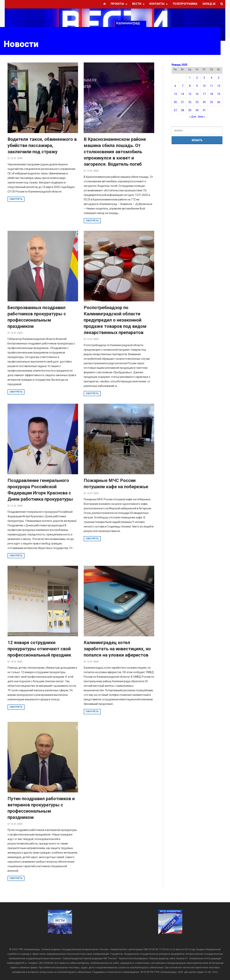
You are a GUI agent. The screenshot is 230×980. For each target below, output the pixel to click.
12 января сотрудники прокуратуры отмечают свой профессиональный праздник (39, 649)
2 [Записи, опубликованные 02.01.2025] (197, 78)
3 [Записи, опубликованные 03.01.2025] (204, 78)
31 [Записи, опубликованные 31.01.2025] (204, 110)
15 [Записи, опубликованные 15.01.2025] (190, 94)
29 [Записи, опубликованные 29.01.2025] (190, 110)
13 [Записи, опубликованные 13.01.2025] (175, 94)
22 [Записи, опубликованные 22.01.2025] (190, 102)
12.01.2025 (16, 158)
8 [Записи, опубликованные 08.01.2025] (190, 86)
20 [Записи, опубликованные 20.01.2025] (175, 102)
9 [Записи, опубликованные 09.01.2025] (197, 86)
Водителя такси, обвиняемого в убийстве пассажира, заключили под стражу (42, 145)
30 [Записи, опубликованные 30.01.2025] (197, 110)
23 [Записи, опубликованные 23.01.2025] (197, 102)
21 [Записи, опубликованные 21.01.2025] (182, 102)
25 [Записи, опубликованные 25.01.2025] (212, 102)
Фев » (201, 117)
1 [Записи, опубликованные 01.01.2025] (190, 78)
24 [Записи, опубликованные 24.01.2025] (204, 102)
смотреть (16, 199)
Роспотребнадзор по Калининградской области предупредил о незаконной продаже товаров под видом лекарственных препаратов (115, 320)
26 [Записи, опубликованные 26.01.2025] (219, 102)
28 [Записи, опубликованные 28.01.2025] (182, 110)
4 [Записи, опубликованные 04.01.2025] (212, 78)
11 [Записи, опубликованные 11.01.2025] (212, 86)
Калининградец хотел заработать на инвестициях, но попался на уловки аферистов (117, 649)
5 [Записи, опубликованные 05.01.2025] (219, 78)
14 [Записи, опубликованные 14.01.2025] (182, 94)
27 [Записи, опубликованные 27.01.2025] (175, 110)
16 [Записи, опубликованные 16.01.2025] (197, 94)
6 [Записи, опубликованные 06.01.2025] (175, 86)
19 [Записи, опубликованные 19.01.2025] (219, 94)
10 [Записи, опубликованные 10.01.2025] (204, 86)
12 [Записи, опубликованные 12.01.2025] (219, 86)
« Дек (193, 117)
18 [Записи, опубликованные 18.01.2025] (212, 94)
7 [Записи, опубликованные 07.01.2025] (182, 86)
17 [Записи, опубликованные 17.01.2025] (204, 94)
